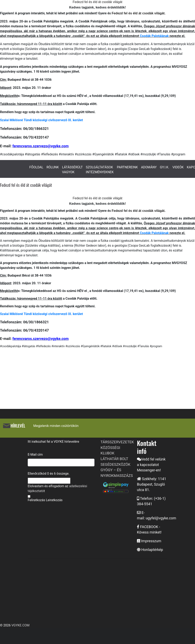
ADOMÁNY (149, 167)
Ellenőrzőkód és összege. (49, 474)
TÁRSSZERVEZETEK (117, 442)
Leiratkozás (54, 500)
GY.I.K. (164, 167)
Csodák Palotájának (154, 36)
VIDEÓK (178, 167)
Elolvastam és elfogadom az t (57, 489)
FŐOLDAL (36, 167)
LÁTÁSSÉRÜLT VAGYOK (72, 170)
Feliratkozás (36, 500)
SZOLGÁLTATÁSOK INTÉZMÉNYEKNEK (100, 170)
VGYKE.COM (20, 625)
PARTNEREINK (127, 167)
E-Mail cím (35, 455)
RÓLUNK (53, 167)
